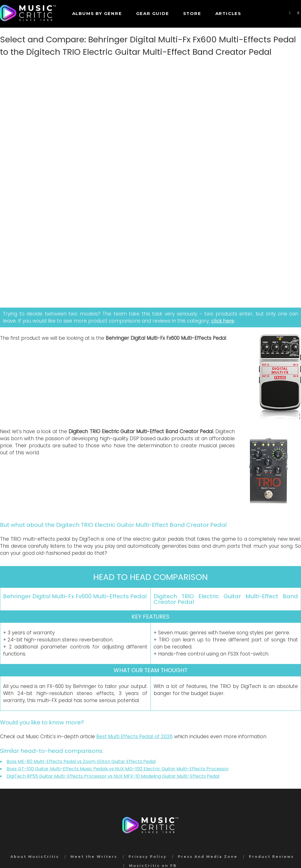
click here (223, 321)
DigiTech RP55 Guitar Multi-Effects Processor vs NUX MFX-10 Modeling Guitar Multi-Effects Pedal (113, 776)
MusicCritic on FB (153, 866)
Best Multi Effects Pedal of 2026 (135, 737)
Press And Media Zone (208, 857)
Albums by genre (97, 13)
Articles (228, 13)
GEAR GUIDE (153, 13)
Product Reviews (271, 857)
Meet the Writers (94, 857)
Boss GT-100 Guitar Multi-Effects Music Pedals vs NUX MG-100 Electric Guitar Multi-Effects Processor (118, 769)
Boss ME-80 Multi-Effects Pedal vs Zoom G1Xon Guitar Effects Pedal (81, 761)
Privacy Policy (148, 857)
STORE (192, 13)
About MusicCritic (35, 857)
